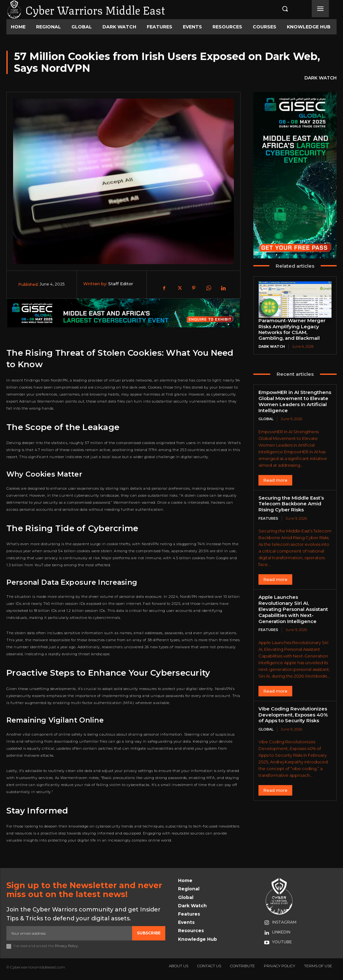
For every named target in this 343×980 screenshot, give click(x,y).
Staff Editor (121, 284)
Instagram (284, 922)
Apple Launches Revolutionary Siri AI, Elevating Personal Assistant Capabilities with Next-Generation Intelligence (293, 609)
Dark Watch (321, 78)
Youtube (282, 942)
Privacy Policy (66, 946)
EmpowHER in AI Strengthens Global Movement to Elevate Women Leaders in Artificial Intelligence (295, 401)
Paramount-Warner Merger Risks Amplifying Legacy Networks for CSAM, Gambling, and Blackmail (292, 329)
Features (268, 518)
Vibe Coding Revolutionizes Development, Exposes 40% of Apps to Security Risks (293, 714)
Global (266, 419)
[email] (69, 933)
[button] (278, 9)
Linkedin (281, 932)
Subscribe (149, 933)
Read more (275, 480)
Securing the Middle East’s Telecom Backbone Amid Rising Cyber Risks (291, 504)
